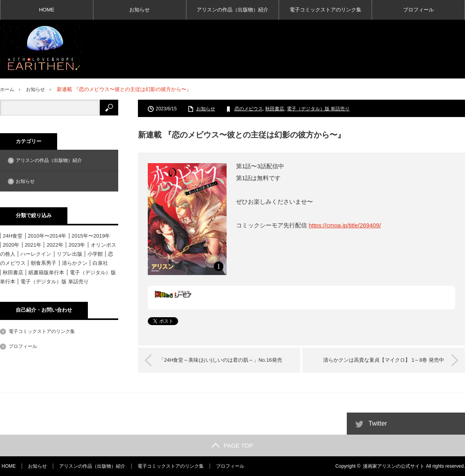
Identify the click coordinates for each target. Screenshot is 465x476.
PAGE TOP (232, 445)
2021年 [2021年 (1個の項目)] (33, 245)
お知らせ (139, 10)
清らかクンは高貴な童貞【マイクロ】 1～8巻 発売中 (381, 360)
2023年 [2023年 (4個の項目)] (77, 245)
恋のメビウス (249, 109)
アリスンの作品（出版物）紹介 (232, 10)
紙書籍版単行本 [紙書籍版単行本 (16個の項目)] (46, 272)
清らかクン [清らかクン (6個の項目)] (75, 263)
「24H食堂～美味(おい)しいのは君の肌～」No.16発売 (223, 360)
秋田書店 (275, 109)
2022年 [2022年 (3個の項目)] (55, 245)
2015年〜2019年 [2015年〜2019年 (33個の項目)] (91, 236)
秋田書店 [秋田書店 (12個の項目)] (13, 272)
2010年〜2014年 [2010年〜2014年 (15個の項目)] (47, 236)
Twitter (378, 423)
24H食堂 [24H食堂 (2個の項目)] (13, 236)
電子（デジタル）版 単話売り (318, 109)
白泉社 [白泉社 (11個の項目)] (100, 263)
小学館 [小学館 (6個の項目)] (95, 254)
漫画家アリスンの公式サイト (394, 466)
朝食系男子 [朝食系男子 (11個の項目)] (44, 263)
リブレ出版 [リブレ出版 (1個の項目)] (70, 254)
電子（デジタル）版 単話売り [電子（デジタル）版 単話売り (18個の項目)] (55, 281)
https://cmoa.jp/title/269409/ (345, 225)
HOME (47, 10)
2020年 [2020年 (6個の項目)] (11, 245)
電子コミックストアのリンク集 (325, 10)
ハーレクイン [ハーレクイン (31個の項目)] (36, 254)
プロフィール (418, 10)
